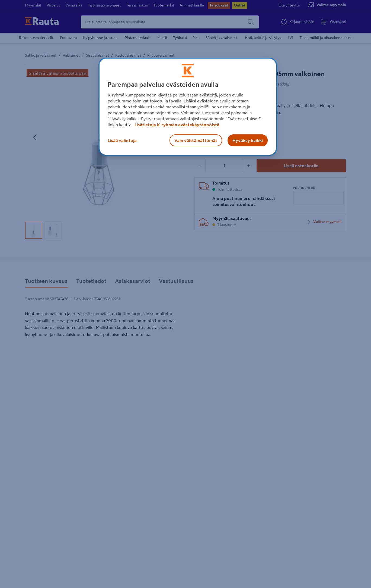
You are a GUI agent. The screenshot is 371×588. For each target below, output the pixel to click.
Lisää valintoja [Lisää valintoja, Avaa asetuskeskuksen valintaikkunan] (122, 140)
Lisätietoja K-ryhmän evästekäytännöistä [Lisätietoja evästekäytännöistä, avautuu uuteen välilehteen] (177, 125)
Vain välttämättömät (196, 140)
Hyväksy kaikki (248, 140)
